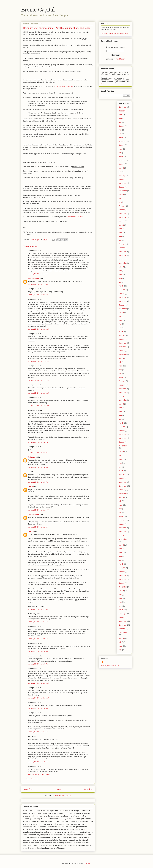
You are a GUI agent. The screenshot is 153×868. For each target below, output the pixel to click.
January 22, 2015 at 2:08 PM (38, 467)
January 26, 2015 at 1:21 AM (38, 762)
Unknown (32, 457)
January (122, 179)
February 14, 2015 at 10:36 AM (39, 774)
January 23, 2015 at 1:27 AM (38, 609)
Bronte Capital (38, 10)
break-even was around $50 (64, 87)
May (120, 118)
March (121, 137)
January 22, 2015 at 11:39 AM (39, 361)
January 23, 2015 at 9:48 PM (38, 664)
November (122, 107)
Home (58, 789)
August (121, 168)
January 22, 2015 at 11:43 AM (39, 380)
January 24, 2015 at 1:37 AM (38, 708)
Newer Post (28, 789)
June (120, 115)
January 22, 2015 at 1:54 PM (38, 453)
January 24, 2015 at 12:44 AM (39, 683)
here (102, 84)
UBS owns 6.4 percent (75, 217)
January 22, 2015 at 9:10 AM (38, 274)
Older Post (89, 789)
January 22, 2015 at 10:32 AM (39, 329)
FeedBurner (120, 59)
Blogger (88, 863)
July (120, 198)
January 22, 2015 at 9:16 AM (38, 284)
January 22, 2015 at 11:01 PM (39, 510)
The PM (31, 487)
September (123, 191)
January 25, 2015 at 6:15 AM (38, 732)
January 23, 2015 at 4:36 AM (38, 651)
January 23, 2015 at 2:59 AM (38, 622)
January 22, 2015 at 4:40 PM (38, 482)
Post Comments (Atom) (63, 796)
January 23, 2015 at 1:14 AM (38, 527)
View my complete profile (110, 666)
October (122, 111)
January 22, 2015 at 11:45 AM (39, 393)
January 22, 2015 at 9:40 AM (38, 295)
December (122, 141)
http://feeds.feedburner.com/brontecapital (114, 33)
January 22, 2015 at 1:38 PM (38, 442)
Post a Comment (32, 779)
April (120, 122)
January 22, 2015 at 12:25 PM (39, 406)
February (122, 160)
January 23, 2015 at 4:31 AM (38, 639)
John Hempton (34, 278)
